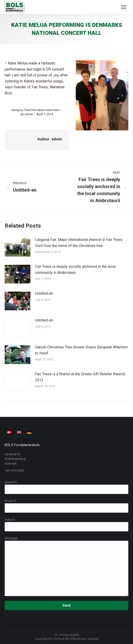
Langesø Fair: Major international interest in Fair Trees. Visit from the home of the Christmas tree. (79, 243)
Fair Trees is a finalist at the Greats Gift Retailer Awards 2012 (80, 377)
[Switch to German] (30, 432)
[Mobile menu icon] (124, 7)
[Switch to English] (20, 432)
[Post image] (18, 247)
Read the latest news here (42, 110)
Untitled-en (44, 293)
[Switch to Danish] (10, 432)
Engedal (93, 639)
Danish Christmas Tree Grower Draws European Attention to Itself (81, 350)
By (27, 114)
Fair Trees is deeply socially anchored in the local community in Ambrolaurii (75, 270)
